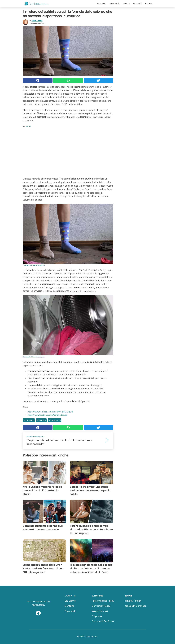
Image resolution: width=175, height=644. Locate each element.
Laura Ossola (37, 21)
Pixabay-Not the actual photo (34, 357)
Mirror (28, 126)
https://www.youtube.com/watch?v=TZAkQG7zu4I (50, 412)
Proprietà (97, 616)
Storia (149, 4)
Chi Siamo (70, 601)
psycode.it (70, 611)
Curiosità (114, 4)
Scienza (101, 4)
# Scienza (29, 420)
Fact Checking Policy (103, 601)
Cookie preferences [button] (136, 606)
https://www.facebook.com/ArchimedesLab (47, 415)
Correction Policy (101, 606)
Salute (126, 4)
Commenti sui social (103, 621)
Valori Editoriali (100, 611)
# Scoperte (55, 420)
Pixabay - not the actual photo (34, 265)
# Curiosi (41, 420)
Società (137, 4)
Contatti (69, 606)
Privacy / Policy (133, 601)
